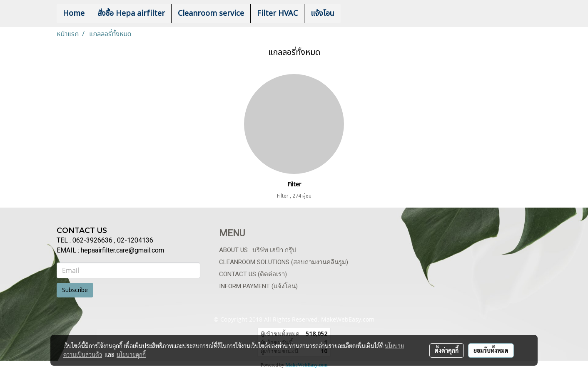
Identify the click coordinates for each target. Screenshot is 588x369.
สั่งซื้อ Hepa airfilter (131, 14)
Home (74, 14)
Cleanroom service (211, 14)
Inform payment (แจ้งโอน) (258, 286)
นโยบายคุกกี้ (131, 354)
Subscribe (75, 290)
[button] (353, 14)
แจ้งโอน (323, 14)
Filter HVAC (277, 14)
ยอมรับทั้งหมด (491, 350)
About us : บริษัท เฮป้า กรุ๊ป (258, 250)
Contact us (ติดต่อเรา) (253, 274)
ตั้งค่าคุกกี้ (447, 350)
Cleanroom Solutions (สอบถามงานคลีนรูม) (284, 262)
